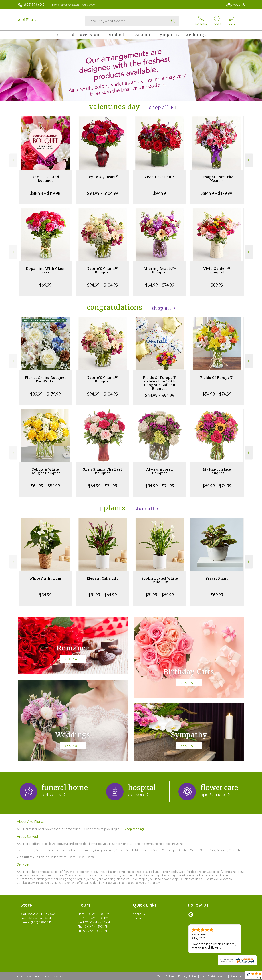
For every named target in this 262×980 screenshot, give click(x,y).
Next (249, 160)
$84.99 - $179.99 (217, 193)
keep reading (134, 829)
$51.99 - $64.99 (103, 595)
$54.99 (45, 595)
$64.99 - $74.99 (160, 285)
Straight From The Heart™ (217, 179)
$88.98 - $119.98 (45, 193)
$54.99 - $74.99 (217, 394)
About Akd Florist (30, 822)
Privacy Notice (187, 976)
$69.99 (45, 285)
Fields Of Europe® (217, 378)
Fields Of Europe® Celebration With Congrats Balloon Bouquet (160, 383)
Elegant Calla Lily (103, 578)
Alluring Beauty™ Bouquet (160, 270)
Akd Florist (28, 20)
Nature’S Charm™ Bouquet (103, 270)
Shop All (159, 107)
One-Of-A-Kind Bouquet (45, 179)
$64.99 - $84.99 (45, 486)
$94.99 (160, 193)
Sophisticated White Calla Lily (160, 580)
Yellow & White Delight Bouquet (45, 471)
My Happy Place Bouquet (217, 471)
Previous (13, 160)
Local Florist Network (213, 976)
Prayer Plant (217, 578)
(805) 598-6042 (34, 5)
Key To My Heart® (103, 177)
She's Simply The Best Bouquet (103, 471)
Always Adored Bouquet (160, 471)
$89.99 (217, 285)
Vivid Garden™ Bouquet (217, 270)
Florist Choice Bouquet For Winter (45, 379)
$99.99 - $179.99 (45, 394)
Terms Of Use (166, 976)
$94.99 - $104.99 (103, 193)
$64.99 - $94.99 (160, 395)
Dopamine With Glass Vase (45, 270)
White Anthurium (45, 578)
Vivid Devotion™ (160, 177)
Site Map (236, 976)
